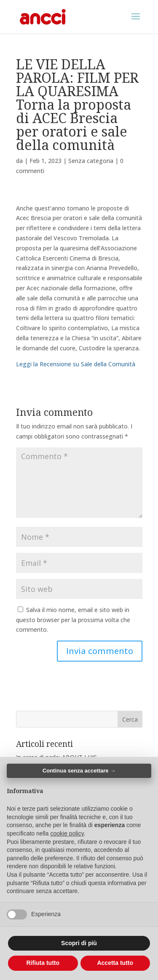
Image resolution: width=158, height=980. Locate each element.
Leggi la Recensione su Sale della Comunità (76, 364)
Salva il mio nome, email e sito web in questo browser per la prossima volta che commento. (73, 620)
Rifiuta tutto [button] (43, 963)
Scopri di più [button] (79, 943)
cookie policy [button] (67, 833)
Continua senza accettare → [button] (79, 771)
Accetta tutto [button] (115, 963)
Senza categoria (91, 161)
